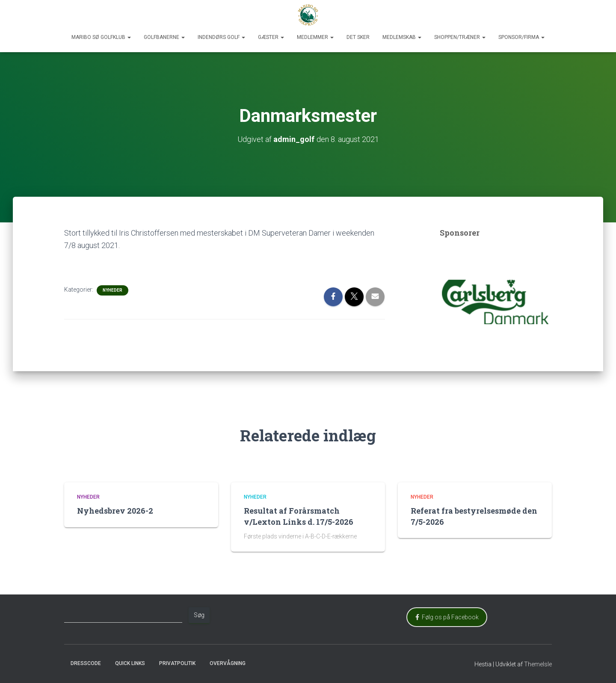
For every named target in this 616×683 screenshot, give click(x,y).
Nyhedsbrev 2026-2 (115, 511)
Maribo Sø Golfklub (101, 37)
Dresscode (86, 663)
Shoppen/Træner (460, 37)
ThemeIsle (538, 664)
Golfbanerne (164, 37)
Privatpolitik (177, 663)
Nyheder (113, 290)
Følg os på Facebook (447, 617)
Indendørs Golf (221, 37)
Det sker (358, 37)
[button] (129, 37)
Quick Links (130, 663)
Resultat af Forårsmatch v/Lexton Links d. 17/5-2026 (299, 516)
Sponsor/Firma (521, 37)
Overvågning (228, 663)
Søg (199, 615)
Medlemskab (402, 37)
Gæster (271, 37)
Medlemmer (315, 37)
